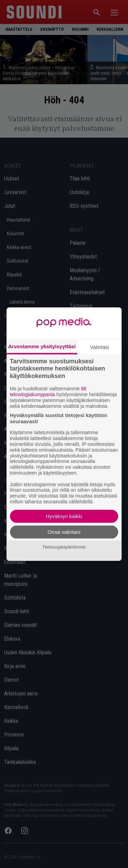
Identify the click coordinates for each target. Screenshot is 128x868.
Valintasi (100, 347)
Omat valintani (64, 532)
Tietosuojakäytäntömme (64, 547)
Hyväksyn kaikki (64, 516)
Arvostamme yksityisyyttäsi (42, 346)
